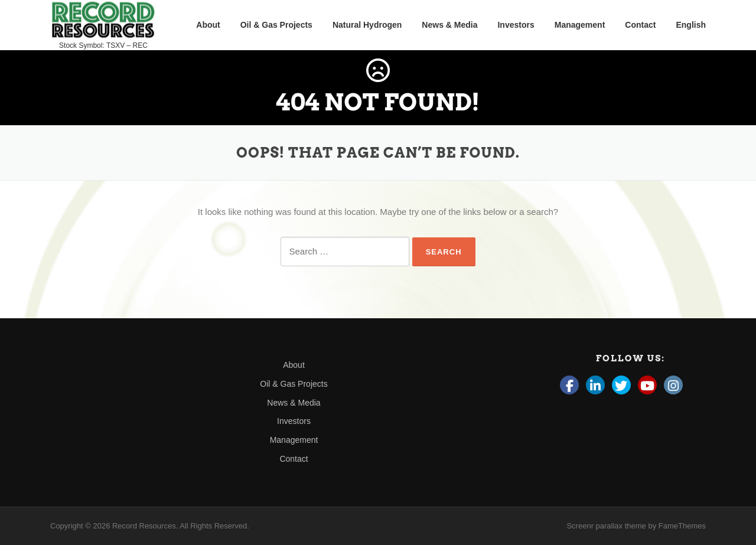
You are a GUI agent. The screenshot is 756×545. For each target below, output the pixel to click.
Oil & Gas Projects (276, 25)
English (691, 25)
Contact (640, 25)
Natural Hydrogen (367, 25)
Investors (516, 25)
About (208, 25)
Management (580, 25)
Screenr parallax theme (606, 526)
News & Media (449, 25)
